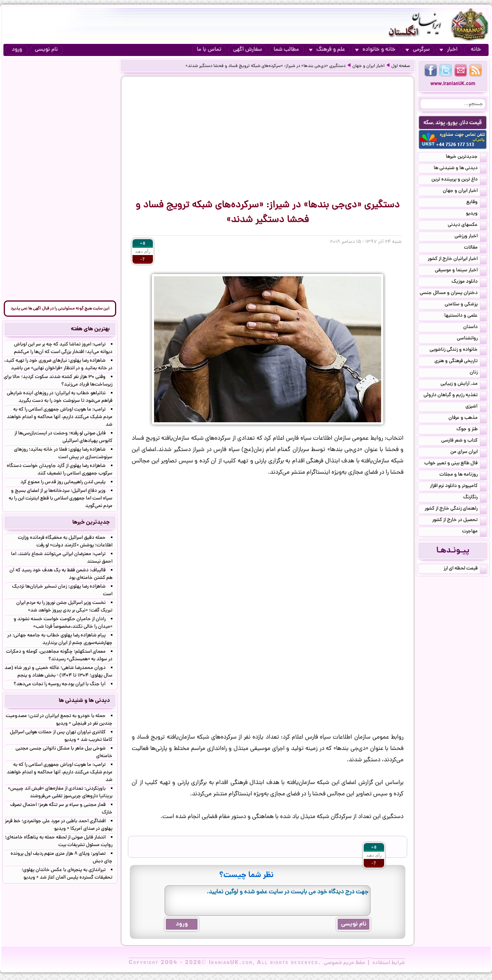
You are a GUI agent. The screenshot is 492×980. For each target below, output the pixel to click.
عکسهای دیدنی (467, 226)
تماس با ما (209, 50)
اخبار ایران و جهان (368, 66)
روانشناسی (472, 339)
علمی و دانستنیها (466, 316)
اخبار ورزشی (471, 237)
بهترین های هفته (90, 329)
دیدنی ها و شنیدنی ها (460, 169)
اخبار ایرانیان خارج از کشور (457, 260)
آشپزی (476, 407)
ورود (17, 50)
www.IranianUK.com (453, 84)
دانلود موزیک (469, 282)
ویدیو (476, 214)
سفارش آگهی (248, 50)
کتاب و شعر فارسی (464, 441)
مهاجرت (474, 532)
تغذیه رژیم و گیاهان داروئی (455, 396)
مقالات (475, 248)
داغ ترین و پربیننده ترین (459, 180)
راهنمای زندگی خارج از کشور (456, 509)
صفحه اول (401, 66)
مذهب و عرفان (468, 418)
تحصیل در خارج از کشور (459, 521)
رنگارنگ (475, 498)
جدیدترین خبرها (466, 157)
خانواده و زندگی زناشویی (458, 350)
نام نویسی (46, 50)
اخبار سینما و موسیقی (461, 271)
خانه (476, 50)
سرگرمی (417, 50)
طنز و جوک (472, 430)
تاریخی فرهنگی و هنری (461, 362)
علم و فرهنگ (327, 50)
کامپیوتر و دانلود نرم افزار (458, 487)
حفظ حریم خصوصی (344, 963)
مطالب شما (286, 50)
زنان (478, 373)
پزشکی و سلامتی (466, 305)
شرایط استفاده (389, 963)
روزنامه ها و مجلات (463, 475)
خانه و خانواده (375, 50)
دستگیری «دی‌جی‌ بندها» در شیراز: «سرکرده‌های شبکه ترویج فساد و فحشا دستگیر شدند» (265, 66)
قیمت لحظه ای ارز (465, 569)
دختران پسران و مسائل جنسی (453, 294)
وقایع (476, 203)
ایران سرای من (469, 453)
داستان (475, 328)
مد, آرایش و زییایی (464, 384)
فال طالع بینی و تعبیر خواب (455, 464)
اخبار (448, 50)
